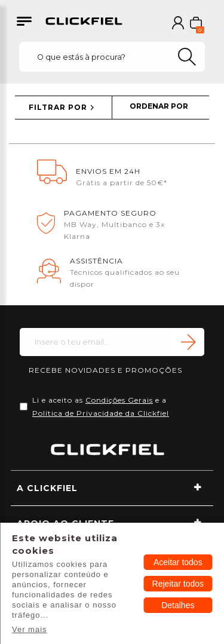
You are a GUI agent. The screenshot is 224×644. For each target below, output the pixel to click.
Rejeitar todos (178, 584)
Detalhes (178, 605)
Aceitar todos (178, 562)
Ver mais (30, 629)
